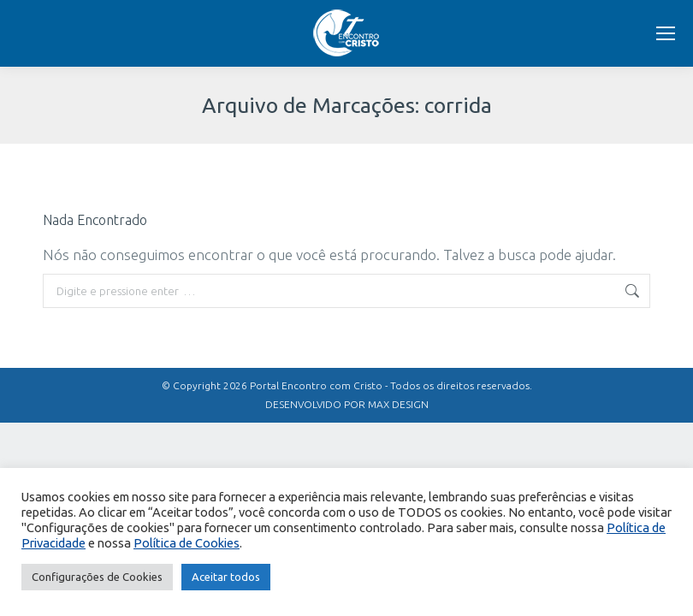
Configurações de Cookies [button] (97, 577)
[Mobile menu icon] (666, 33)
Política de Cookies (187, 543)
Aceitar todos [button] (226, 577)
